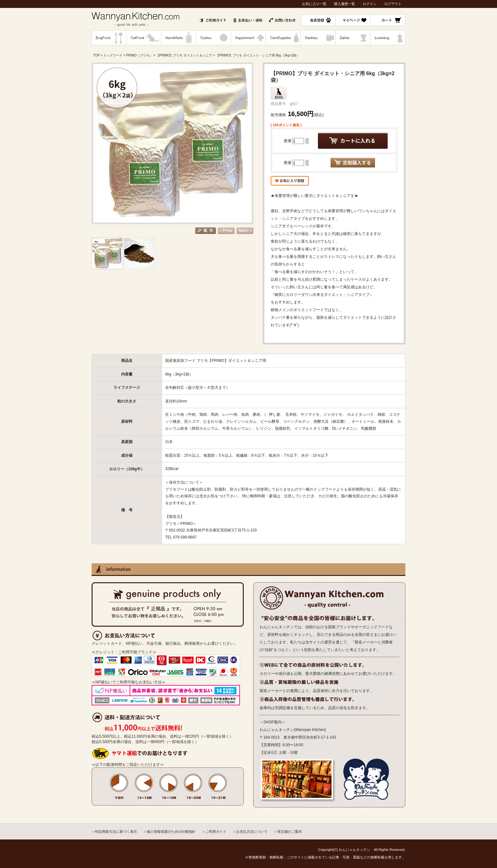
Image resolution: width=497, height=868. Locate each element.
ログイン (370, 4)
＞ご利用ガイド (214, 832)
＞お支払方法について (250, 832)
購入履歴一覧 (345, 4)
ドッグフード (113, 55)
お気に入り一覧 (314, 4)
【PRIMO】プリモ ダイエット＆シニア (184, 55)
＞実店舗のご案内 (288, 832)
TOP (97, 55)
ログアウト (393, 4)
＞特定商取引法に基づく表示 (114, 832)
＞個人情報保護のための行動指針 (169, 832)
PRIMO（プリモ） (139, 55)
